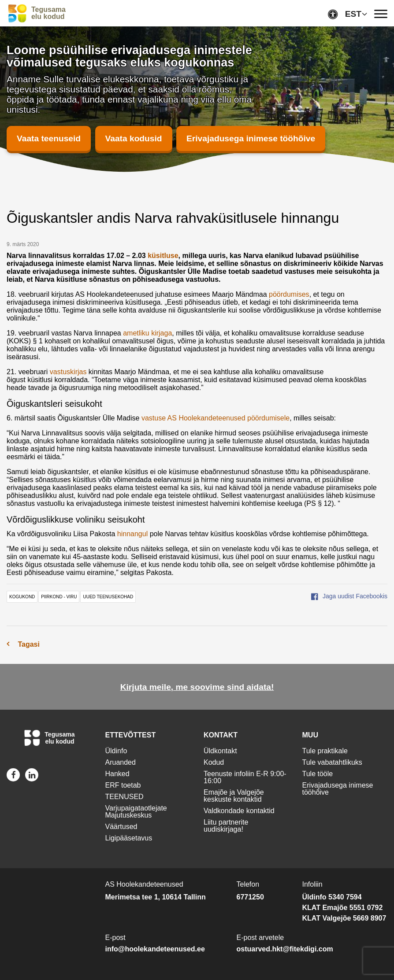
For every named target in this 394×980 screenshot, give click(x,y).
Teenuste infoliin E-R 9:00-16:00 (245, 777)
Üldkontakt (220, 751)
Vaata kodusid (134, 138)
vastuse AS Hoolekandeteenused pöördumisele (216, 418)
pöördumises (289, 294)
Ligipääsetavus (129, 838)
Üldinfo (116, 751)
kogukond (22, 597)
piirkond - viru (59, 597)
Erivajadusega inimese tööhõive (251, 138)
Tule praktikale (325, 751)
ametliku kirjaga (147, 333)
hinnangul (132, 534)
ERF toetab (123, 785)
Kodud (214, 762)
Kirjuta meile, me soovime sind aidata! (197, 687)
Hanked (117, 774)
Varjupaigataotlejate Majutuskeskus (136, 812)
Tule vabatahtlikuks (332, 762)
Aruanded (121, 762)
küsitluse (163, 256)
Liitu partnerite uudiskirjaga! (226, 826)
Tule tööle (318, 774)
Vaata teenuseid (49, 138)
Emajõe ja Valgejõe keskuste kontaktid (234, 796)
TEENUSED (125, 797)
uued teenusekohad (108, 597)
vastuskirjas (68, 372)
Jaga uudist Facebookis (349, 596)
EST (353, 14)
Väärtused (121, 827)
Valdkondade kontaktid (239, 811)
